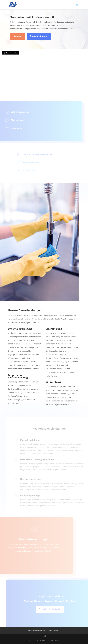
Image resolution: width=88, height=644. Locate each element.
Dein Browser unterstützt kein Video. (44, 71)
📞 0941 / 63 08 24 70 (53, 609)
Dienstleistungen (39, 36)
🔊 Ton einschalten (11, 53)
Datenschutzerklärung (37, 630)
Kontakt (18, 36)
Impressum (53, 630)
